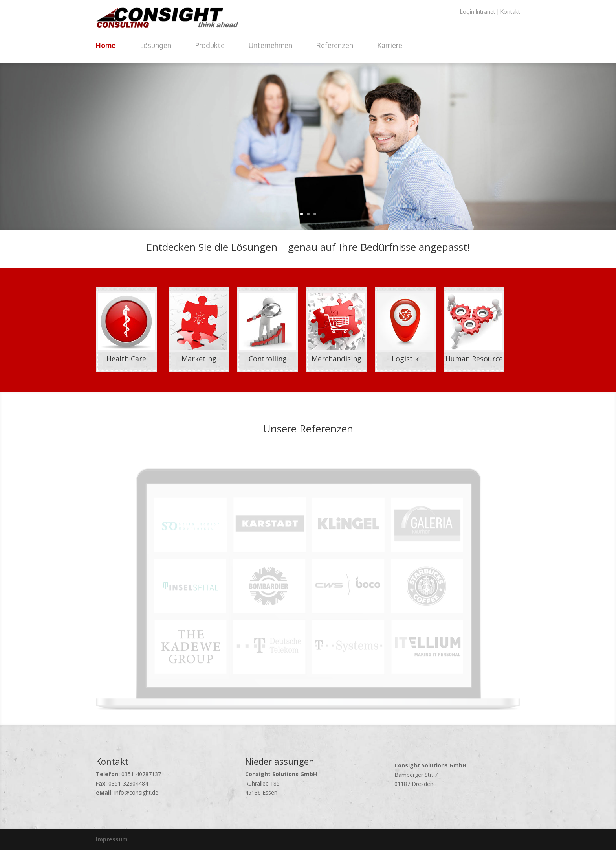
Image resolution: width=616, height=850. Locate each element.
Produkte (210, 45)
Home (106, 45)
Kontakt (510, 12)
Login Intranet (478, 12)
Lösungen (156, 45)
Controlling (268, 359)
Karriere (390, 45)
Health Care (126, 359)
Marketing (199, 359)
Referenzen (335, 45)
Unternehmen (270, 45)
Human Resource (474, 359)
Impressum (112, 839)
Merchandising (336, 359)
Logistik (405, 359)
